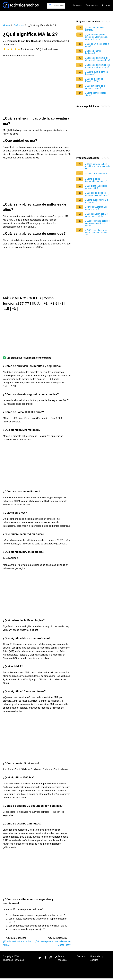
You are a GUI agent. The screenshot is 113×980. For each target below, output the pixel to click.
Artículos (77, 5)
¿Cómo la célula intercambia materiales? (96, 180)
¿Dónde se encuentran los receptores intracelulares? (98, 66)
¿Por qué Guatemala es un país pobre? (96, 208)
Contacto (81, 956)
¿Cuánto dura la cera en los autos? (97, 73)
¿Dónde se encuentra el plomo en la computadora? (98, 59)
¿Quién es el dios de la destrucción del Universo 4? (97, 233)
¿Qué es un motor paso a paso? (97, 45)
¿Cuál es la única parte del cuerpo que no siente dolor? (98, 223)
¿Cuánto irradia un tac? (96, 173)
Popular (106, 5)
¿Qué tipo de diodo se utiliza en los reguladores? (97, 194)
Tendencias (92, 5)
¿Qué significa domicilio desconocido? (96, 187)
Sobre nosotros (62, 958)
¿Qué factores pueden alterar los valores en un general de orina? (96, 37)
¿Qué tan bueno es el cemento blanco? (95, 87)
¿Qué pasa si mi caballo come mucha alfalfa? (96, 215)
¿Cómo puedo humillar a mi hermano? (97, 201)
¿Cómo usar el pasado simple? (96, 94)
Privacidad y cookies (97, 958)
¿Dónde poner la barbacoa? (93, 52)
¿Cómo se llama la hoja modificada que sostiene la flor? (98, 166)
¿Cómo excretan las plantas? (95, 29)
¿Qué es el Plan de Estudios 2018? (94, 80)
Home (6, 26)
